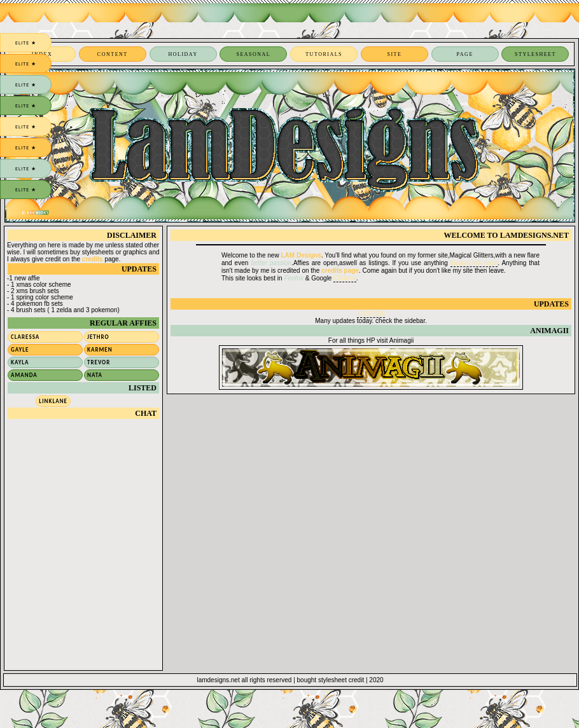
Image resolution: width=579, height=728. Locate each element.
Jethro (98, 337)
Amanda (24, 375)
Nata (95, 375)
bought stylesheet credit (331, 680)
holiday (183, 54)
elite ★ (26, 43)
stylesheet (535, 54)
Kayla (20, 362)
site (394, 54)
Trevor (99, 362)
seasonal (253, 54)
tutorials (324, 54)
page (465, 54)
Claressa (25, 337)
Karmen (100, 349)
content (113, 54)
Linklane (53, 401)
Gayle (20, 349)
